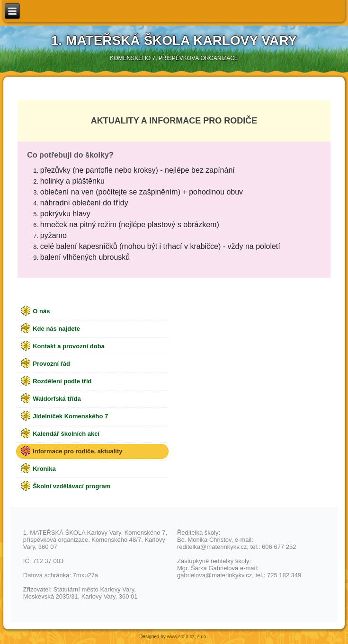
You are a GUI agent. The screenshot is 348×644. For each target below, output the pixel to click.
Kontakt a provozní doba (69, 346)
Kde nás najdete (56, 329)
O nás (41, 311)
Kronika (44, 469)
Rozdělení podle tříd (62, 381)
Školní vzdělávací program (71, 486)
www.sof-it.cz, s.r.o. (187, 637)
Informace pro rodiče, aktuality (77, 451)
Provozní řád (51, 364)
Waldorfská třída (57, 399)
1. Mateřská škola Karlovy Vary (174, 40)
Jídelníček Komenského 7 (70, 416)
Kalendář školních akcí (66, 434)
